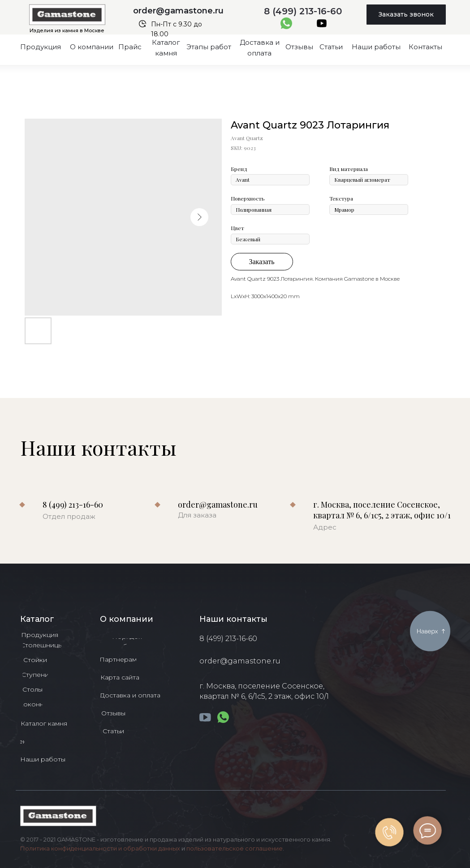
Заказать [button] (262, 262)
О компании (127, 619)
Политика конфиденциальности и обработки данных (100, 848)
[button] (406, 15)
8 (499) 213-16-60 (303, 11)
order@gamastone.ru (178, 11)
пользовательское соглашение (235, 848)
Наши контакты (233, 619)
